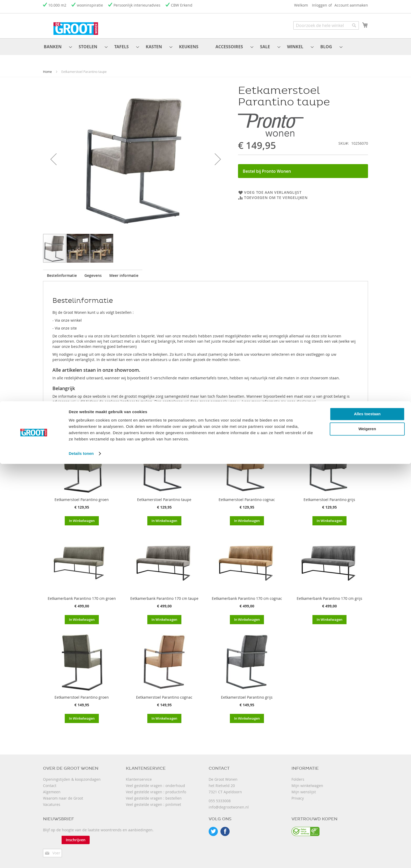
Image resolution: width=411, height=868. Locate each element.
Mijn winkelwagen (307, 781)
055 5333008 (220, 797)
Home (47, 67)
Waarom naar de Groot (63, 794)
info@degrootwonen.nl (229, 803)
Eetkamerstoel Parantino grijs (329, 495)
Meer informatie (150, 271)
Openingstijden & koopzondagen (72, 775)
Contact (50, 781)
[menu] (206, 45)
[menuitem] (52, 45)
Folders (298, 775)
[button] (53, 155)
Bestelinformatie (67, 271)
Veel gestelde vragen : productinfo (156, 788)
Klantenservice (139, 775)
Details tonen (81, 858)
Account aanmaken (351, 5)
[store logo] (65, 25)
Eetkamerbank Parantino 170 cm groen (82, 594)
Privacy (298, 794)
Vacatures (52, 800)
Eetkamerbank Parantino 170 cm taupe (164, 594)
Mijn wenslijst (304, 788)
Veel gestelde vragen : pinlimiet (153, 800)
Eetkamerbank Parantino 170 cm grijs (329, 594)
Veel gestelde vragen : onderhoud (155, 781)
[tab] (67, 271)
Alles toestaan (367, 818)
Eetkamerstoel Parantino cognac (247, 495)
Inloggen (320, 5)
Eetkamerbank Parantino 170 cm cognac (247, 594)
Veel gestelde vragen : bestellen (154, 794)
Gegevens (109, 271)
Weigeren (367, 833)
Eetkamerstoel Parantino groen (82, 495)
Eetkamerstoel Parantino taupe (164, 495)
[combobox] (326, 25)
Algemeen (52, 788)
